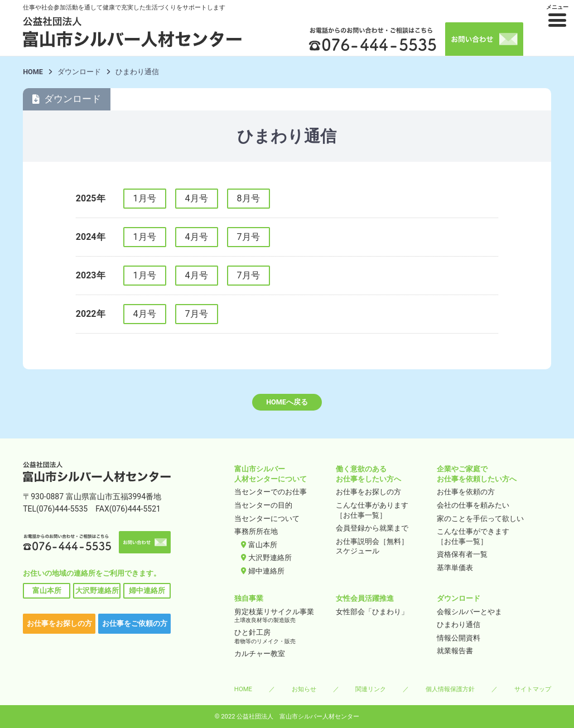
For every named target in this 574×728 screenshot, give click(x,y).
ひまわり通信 (459, 625)
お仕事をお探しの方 (59, 623)
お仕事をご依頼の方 (135, 623)
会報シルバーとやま (469, 612)
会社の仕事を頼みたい (473, 505)
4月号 (197, 198)
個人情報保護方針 (450, 689)
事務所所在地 (256, 531)
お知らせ (304, 689)
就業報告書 (455, 651)
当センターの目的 (263, 505)
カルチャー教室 (260, 654)
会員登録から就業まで (372, 528)
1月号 (145, 198)
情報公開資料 (459, 638)
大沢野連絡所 (97, 590)
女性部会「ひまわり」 (372, 612)
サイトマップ (533, 689)
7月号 (249, 237)
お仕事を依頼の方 (466, 492)
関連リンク (371, 689)
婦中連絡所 (147, 590)
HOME (33, 72)
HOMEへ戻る (287, 402)
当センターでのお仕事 (271, 492)
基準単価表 (455, 568)
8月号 (249, 198)
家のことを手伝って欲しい (480, 519)
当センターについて (267, 519)
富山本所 (47, 590)
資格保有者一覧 (462, 554)
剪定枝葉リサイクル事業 (282, 616)
